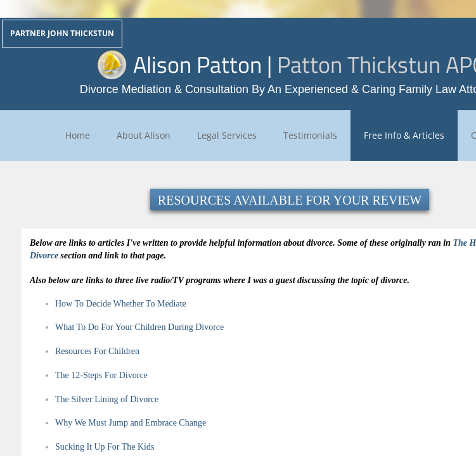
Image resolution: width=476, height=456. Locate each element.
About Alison (144, 135)
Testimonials (310, 135)
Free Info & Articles (404, 135)
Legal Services (227, 135)
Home (78, 135)
